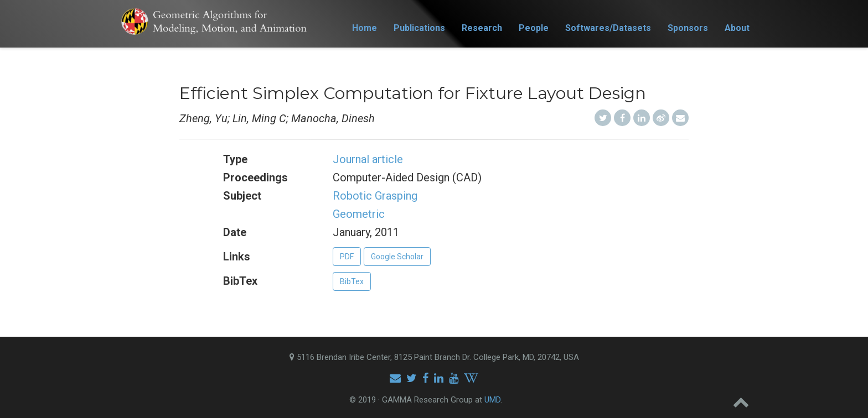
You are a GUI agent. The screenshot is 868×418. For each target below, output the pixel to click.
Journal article (368, 159)
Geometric (359, 214)
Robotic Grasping (375, 196)
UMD (492, 400)
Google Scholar (397, 257)
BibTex (352, 281)
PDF (347, 257)
